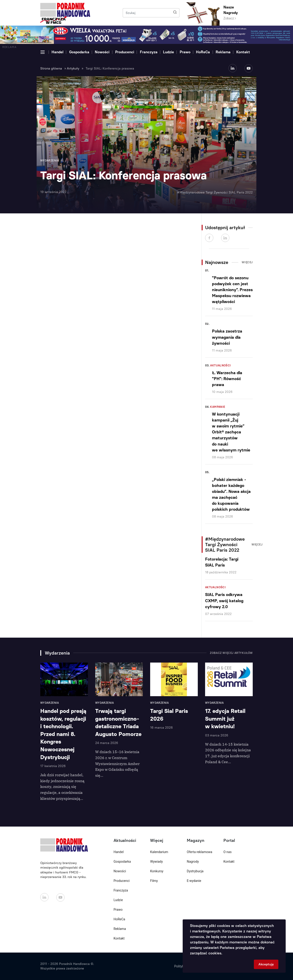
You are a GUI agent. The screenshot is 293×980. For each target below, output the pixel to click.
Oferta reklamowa (199, 852)
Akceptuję (266, 964)
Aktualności (220, 365)
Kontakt (243, 52)
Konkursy (157, 871)
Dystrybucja (195, 871)
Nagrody (193, 862)
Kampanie (218, 407)
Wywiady (156, 862)
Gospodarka (79, 52)
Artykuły (73, 68)
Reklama (223, 52)
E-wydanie (194, 881)
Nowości (102, 52)
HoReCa (203, 52)
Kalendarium (159, 852)
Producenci (125, 52)
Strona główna (51, 68)
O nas (228, 852)
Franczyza (149, 52)
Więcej (247, 262)
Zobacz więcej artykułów (231, 653)
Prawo (185, 52)
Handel (57, 52)
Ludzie (168, 52)
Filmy (154, 881)
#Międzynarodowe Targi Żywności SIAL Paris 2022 (215, 192)
